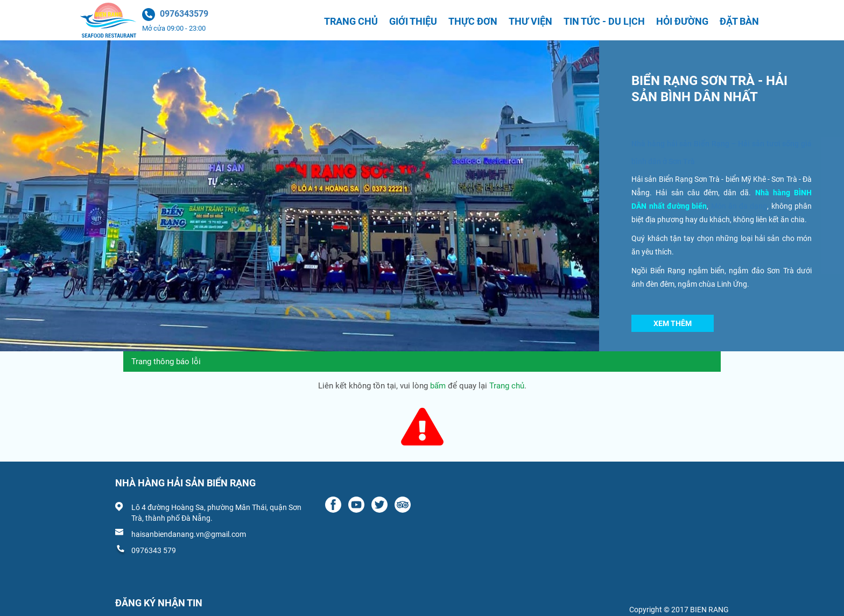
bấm (438, 386)
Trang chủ (351, 21)
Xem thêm (673, 323)
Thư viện (530, 21)
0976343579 (184, 14)
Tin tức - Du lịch (604, 21)
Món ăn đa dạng (739, 206)
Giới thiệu (413, 21)
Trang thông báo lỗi (166, 362)
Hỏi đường (682, 21)
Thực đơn (473, 21)
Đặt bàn (739, 21)
